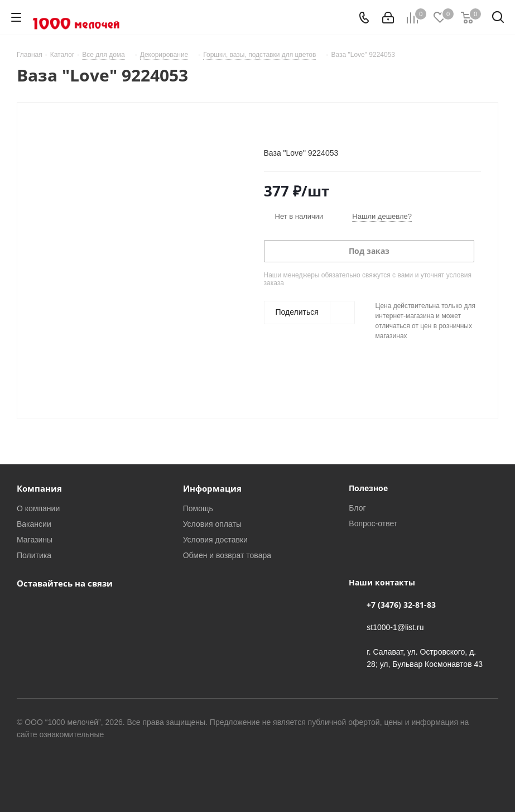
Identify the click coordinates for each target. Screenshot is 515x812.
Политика (34, 555)
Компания (39, 488)
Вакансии (34, 524)
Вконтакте (28, 609)
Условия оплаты (212, 524)
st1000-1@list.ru (395, 627)
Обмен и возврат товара (227, 555)
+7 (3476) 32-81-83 (401, 605)
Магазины (35, 539)
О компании (38, 508)
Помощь (198, 508)
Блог (357, 508)
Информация (212, 488)
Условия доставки (215, 539)
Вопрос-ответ (373, 523)
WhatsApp (56, 609)
